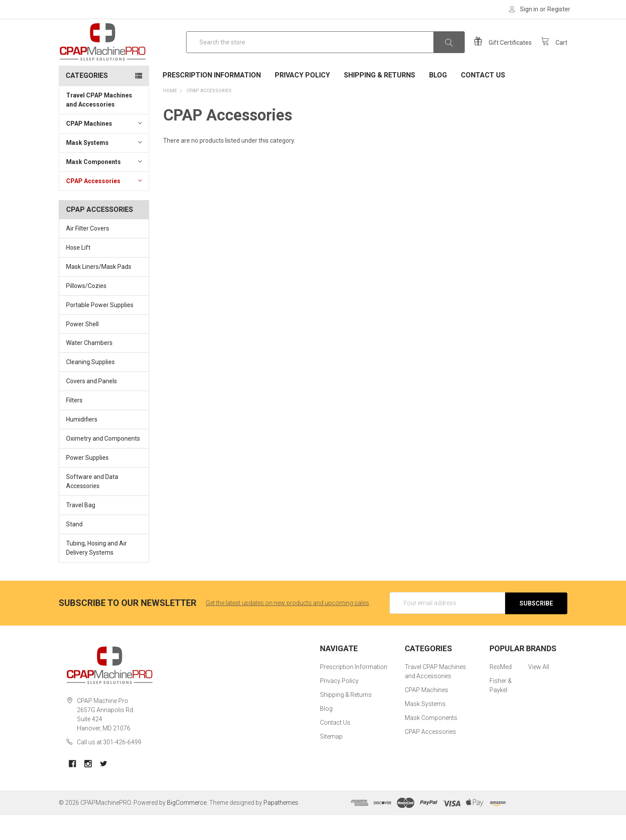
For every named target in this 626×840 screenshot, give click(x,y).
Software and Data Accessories (92, 507)
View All (539, 692)
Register (559, 9)
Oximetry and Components (103, 464)
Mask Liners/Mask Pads (99, 292)
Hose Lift (78, 273)
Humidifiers (82, 445)
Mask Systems (104, 167)
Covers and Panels (92, 406)
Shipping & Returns (380, 100)
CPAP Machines (104, 148)
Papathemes (281, 827)
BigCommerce (187, 827)
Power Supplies (87, 483)
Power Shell (82, 349)
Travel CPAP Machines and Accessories (99, 125)
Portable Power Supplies (100, 330)
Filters (74, 425)
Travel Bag (81, 530)
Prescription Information (212, 100)
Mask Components (104, 187)
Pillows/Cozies (86, 311)
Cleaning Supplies (90, 387)
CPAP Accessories (104, 206)
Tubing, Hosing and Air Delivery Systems (97, 573)
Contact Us (483, 100)
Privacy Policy (302, 100)
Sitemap (331, 762)
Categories (87, 101)
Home (170, 116)
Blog (438, 100)
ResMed (501, 692)
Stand (74, 549)
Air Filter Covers (88, 254)
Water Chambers (89, 368)
